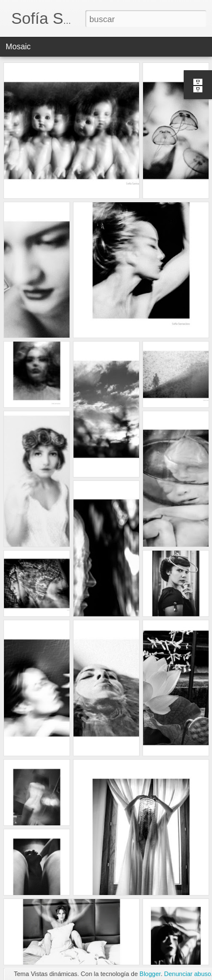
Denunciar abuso (187, 974)
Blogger (150, 974)
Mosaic (18, 46)
